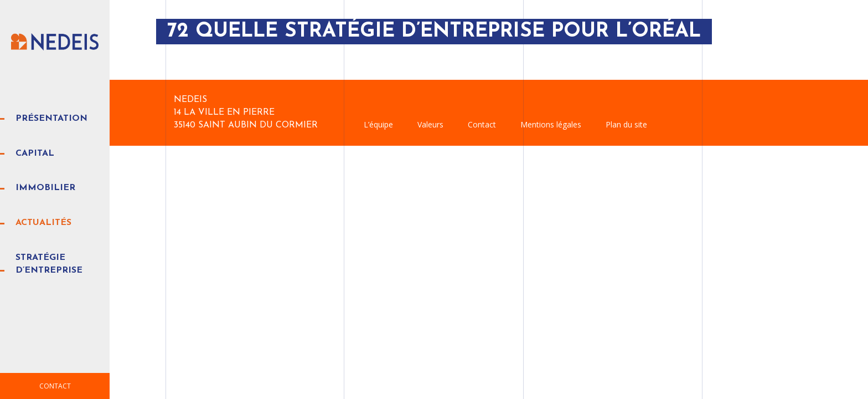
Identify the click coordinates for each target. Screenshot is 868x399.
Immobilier (45, 188)
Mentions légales (551, 124)
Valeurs (430, 124)
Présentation (51, 119)
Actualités (43, 223)
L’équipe (378, 124)
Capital (35, 154)
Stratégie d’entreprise (49, 264)
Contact (55, 386)
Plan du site (626, 124)
